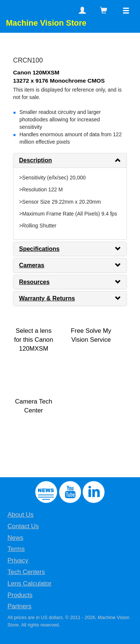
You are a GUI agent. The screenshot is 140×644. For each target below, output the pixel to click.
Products (20, 595)
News (15, 538)
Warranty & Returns (47, 298)
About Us (21, 515)
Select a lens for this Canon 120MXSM (34, 340)
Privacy (18, 560)
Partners (19, 606)
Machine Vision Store (46, 23)
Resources (34, 282)
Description (35, 160)
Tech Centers (26, 572)
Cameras (32, 265)
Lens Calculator (29, 584)
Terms (16, 549)
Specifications (39, 249)
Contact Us (23, 526)
